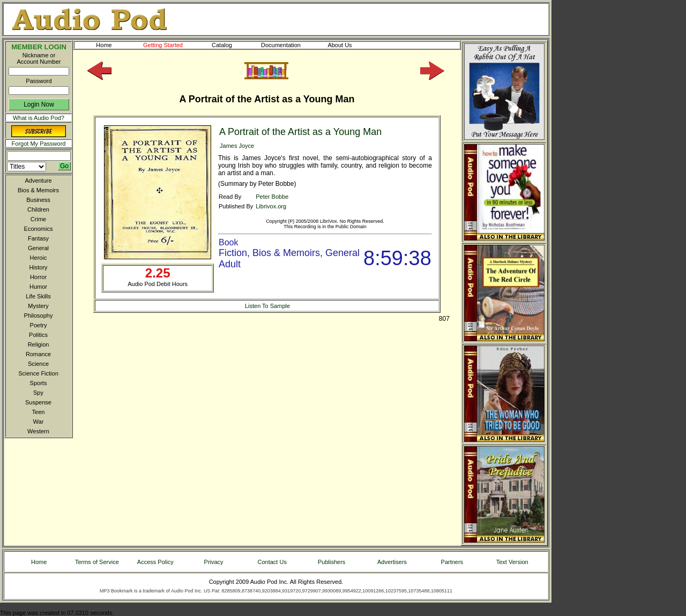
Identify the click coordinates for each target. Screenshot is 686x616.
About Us (348, 45)
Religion (39, 344)
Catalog (232, 45)
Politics (38, 335)
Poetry (39, 325)
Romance (38, 354)
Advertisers (392, 562)
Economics (39, 229)
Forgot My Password (39, 144)
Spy (38, 393)
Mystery (38, 306)
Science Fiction (38, 373)
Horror (38, 277)
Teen (39, 412)
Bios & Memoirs (38, 190)
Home (104, 45)
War (39, 422)
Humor (38, 287)
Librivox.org (271, 206)
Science (38, 364)
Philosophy (39, 315)
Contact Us (272, 562)
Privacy (214, 562)
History (38, 267)
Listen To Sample (267, 306)
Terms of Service (97, 562)
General (38, 248)
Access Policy (155, 562)
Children (38, 209)
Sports (39, 383)
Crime (38, 219)
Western (38, 431)
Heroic (39, 258)
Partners (452, 562)
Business (38, 200)
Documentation (286, 45)
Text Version (512, 562)
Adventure (38, 181)
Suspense (38, 402)
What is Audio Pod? (39, 118)
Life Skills (38, 296)
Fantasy (38, 238)
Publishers (331, 562)
